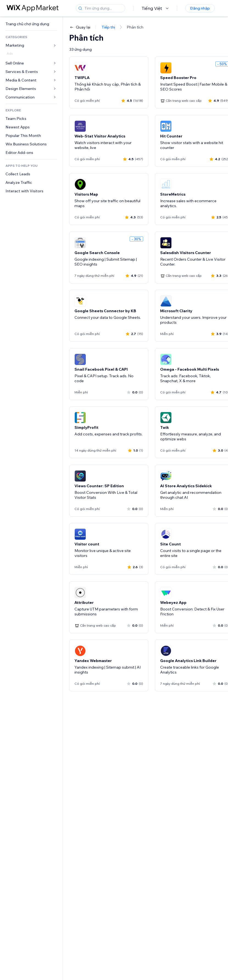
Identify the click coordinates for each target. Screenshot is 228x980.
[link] (31, 24)
